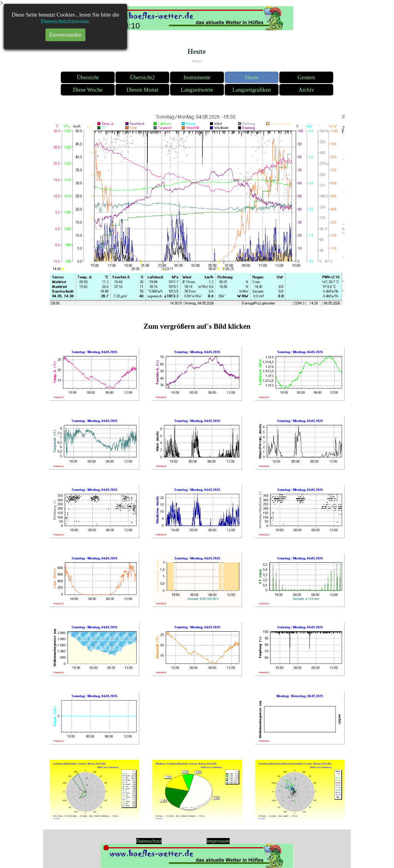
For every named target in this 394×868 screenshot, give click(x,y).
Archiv (306, 90)
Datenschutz (149, 841)
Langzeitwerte (197, 90)
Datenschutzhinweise (65, 21)
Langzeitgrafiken (252, 90)
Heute (252, 77)
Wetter (197, 61)
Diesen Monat (143, 90)
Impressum (218, 841)
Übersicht (88, 77)
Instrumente (197, 77)
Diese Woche (88, 90)
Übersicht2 (142, 77)
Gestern (306, 77)
